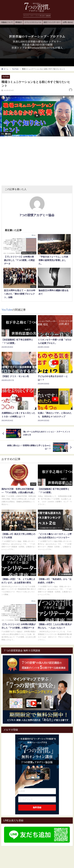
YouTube (6, 77)
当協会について (7, 22)
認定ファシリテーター (52, 22)
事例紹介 (19, 22)
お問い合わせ (68, 22)
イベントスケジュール (33, 22)
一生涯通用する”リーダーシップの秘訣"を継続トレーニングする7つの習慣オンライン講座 (37, 757)
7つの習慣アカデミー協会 (37, 215)
